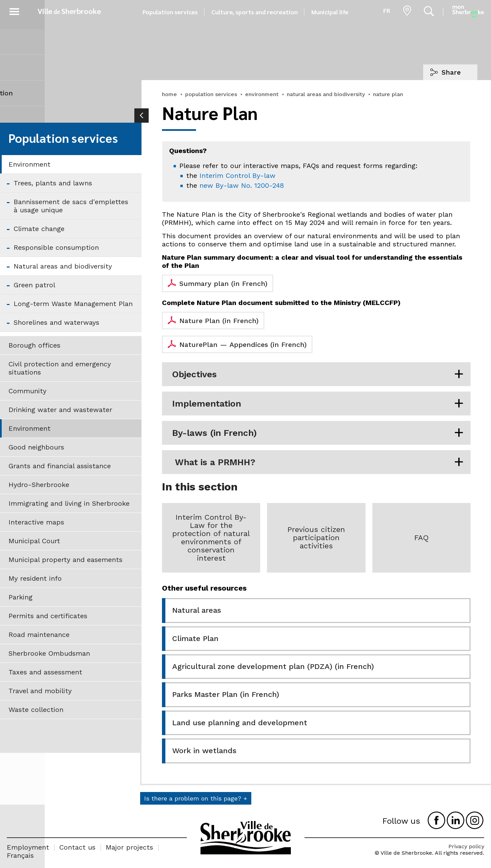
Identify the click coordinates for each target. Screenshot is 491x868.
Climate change (39, 229)
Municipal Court (34, 541)
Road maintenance (39, 635)
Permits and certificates (48, 616)
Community (27, 391)
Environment (29, 164)
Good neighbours (36, 447)
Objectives (195, 374)
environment (262, 94)
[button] (14, 10)
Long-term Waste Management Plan (73, 304)
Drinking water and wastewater (60, 410)
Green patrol (34, 285)
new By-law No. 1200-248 (242, 185)
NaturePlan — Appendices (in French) (243, 345)
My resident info (35, 578)
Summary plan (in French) (223, 284)
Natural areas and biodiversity (63, 266)
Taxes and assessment (45, 672)
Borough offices (34, 345)
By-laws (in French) (214, 433)
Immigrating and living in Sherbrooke (69, 503)
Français (20, 855)
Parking (20, 597)
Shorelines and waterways (56, 322)
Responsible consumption (56, 247)
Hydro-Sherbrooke (39, 485)
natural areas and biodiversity (326, 94)
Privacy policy (466, 846)
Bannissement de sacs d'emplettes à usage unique (71, 206)
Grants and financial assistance (60, 466)
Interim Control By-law (237, 176)
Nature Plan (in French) (219, 321)
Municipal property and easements (65, 560)
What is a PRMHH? (214, 462)
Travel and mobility (40, 691)
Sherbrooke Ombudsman (49, 653)
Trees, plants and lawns (53, 183)
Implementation (207, 403)
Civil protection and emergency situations (60, 368)
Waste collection (36, 710)
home (169, 94)
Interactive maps (36, 522)
